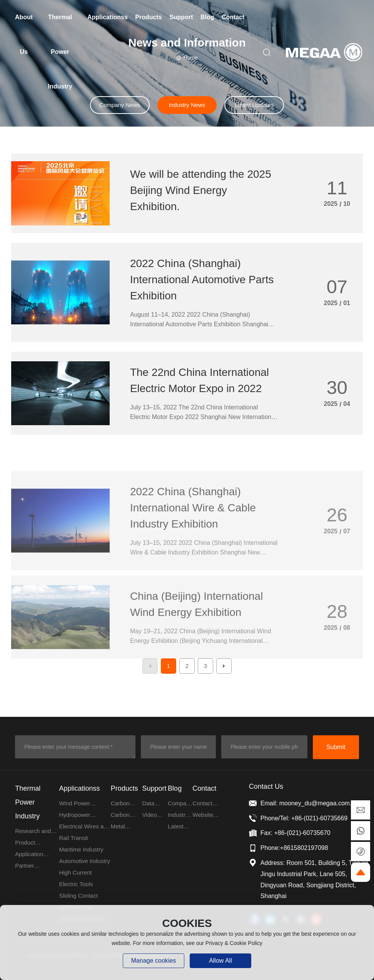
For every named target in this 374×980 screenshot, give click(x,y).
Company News (120, 105)
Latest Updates (254, 105)
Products (124, 788)
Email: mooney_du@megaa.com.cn (309, 803)
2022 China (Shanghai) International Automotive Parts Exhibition (202, 280)
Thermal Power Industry (28, 802)
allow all (220, 961)
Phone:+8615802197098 (294, 848)
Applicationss (79, 788)
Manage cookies (154, 961)
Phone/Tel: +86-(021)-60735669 (304, 818)
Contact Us (266, 786)
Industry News (187, 105)
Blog (175, 788)
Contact (204, 788)
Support (154, 788)
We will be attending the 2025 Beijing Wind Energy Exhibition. (201, 190)
